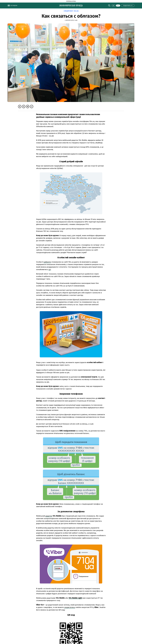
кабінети (47, 262)
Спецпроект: (71, 11)
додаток (49, 516)
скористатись (70, 607)
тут (50, 269)
